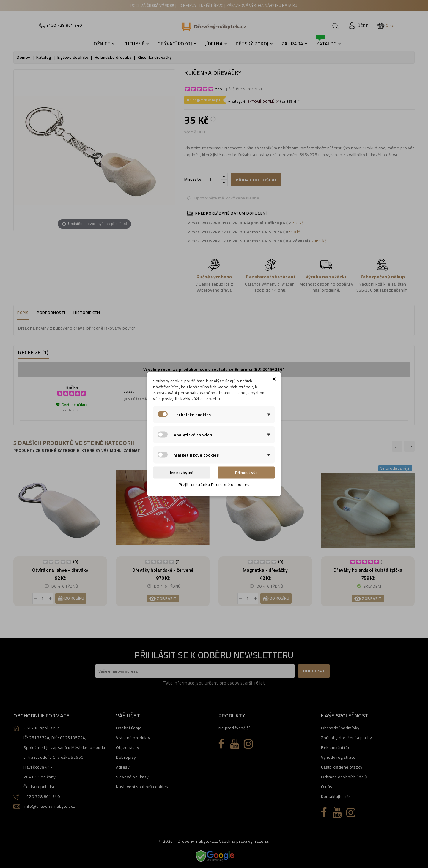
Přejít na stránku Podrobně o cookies (214, 484)
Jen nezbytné (182, 473)
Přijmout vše (246, 473)
